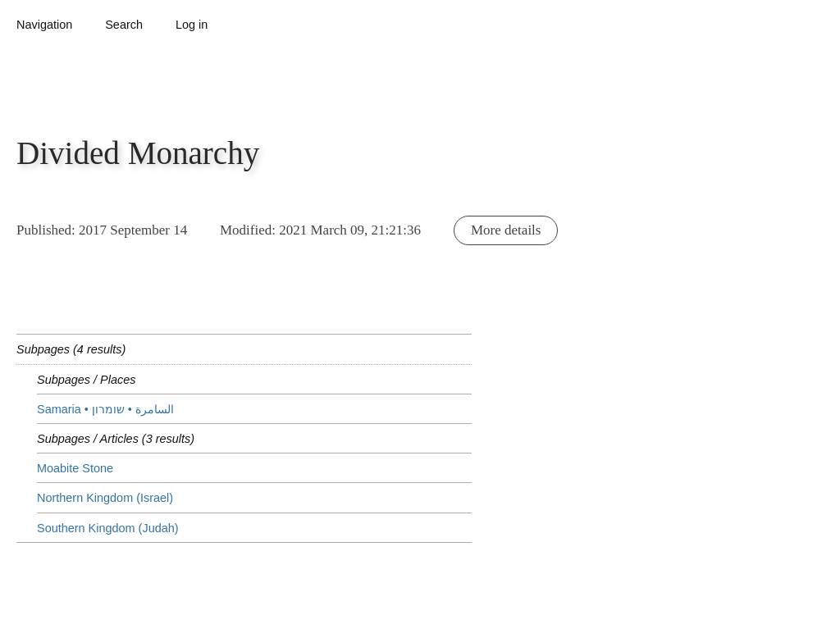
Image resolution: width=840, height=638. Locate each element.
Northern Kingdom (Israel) (105, 498)
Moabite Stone (75, 468)
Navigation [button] (44, 25)
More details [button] (506, 230)
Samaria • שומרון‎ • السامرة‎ (105, 409)
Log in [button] (192, 25)
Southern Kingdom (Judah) (108, 528)
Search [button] (124, 25)
